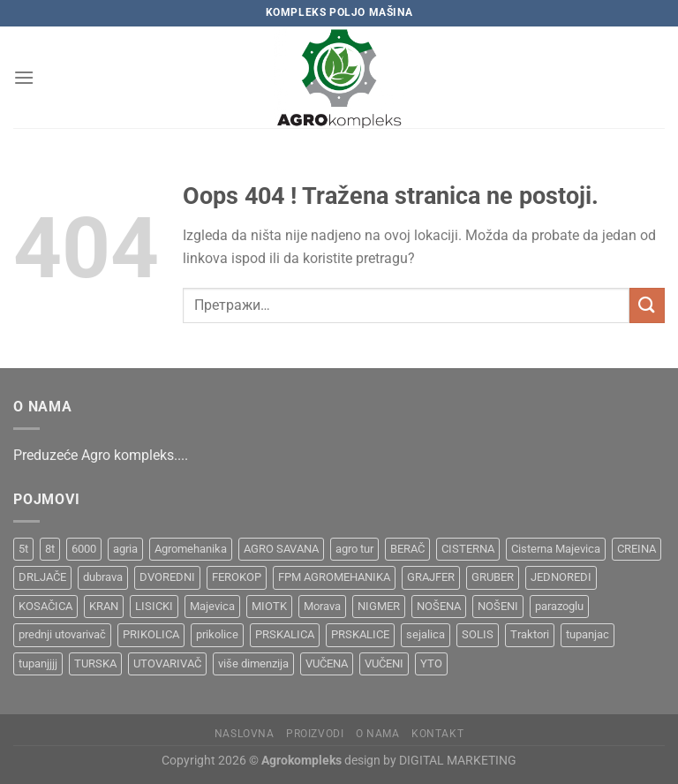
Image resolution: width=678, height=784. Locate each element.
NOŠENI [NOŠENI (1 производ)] (498, 606)
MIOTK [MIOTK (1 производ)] (269, 606)
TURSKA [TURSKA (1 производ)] (95, 663)
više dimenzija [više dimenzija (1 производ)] (253, 663)
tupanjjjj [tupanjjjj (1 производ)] (38, 663)
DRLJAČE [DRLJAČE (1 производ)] (42, 577)
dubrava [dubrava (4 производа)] (103, 577)
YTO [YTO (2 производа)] (431, 663)
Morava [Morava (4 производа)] (322, 606)
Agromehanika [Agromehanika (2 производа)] (191, 549)
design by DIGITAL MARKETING (429, 761)
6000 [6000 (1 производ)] (84, 549)
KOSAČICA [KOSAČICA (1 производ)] (45, 606)
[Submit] (647, 305)
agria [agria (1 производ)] (125, 549)
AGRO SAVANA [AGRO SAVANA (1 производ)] (281, 549)
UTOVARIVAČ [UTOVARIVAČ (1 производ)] (167, 663)
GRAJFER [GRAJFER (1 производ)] (431, 577)
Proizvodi (315, 734)
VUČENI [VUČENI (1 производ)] (384, 663)
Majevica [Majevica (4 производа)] (212, 606)
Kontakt (437, 734)
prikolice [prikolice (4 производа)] (217, 634)
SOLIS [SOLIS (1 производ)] (478, 634)
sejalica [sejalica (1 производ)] (426, 634)
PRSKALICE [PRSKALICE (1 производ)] (360, 634)
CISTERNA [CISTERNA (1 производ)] (468, 549)
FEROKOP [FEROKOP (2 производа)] (237, 577)
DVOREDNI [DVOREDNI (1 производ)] (167, 577)
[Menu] (24, 77)
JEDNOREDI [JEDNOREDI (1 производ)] (561, 577)
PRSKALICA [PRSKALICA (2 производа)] (285, 634)
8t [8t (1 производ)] (50, 549)
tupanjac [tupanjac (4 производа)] (588, 634)
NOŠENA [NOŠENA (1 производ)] (439, 606)
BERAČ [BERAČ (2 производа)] (407, 549)
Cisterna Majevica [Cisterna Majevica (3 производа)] (556, 549)
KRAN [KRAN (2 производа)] (104, 606)
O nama (378, 734)
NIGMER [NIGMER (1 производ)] (379, 606)
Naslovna (245, 734)
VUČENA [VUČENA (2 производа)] (327, 663)
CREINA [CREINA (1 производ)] (637, 549)
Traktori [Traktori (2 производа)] (530, 634)
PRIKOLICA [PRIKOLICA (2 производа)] (151, 634)
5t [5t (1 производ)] (23, 549)
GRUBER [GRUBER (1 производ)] (493, 577)
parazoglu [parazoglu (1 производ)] (559, 606)
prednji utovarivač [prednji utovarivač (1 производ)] (62, 634)
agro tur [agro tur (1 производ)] (354, 549)
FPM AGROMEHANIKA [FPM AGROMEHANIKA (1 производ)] (334, 577)
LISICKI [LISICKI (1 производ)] (154, 606)
